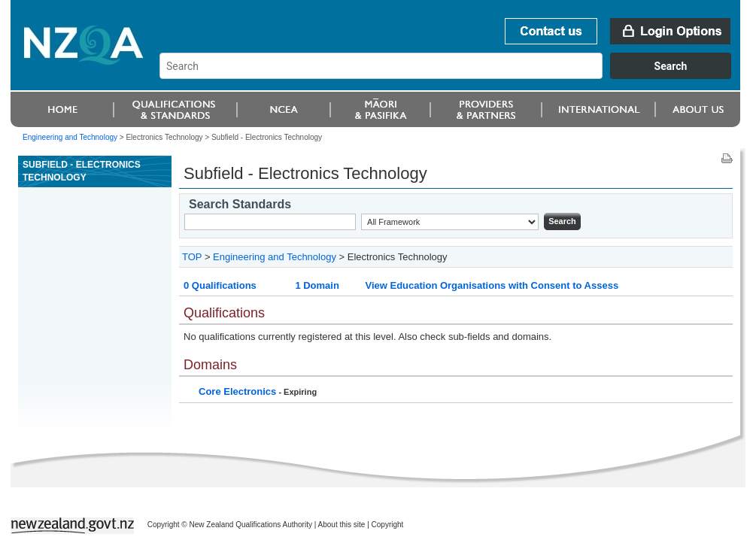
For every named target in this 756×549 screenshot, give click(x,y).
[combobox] (452, 75)
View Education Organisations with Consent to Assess (492, 285)
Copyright (388, 525)
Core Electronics (237, 391)
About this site (342, 525)
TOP (192, 257)
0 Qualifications (220, 285)
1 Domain (317, 285)
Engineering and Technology (70, 137)
